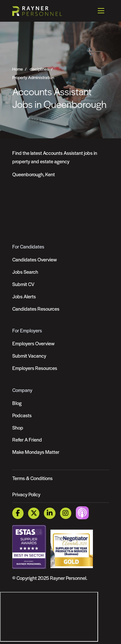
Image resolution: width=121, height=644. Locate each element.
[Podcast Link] (82, 512)
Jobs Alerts (24, 296)
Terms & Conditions (32, 478)
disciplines (39, 69)
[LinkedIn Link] (50, 513)
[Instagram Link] (66, 513)
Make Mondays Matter (36, 452)
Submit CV (23, 284)
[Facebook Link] (18, 513)
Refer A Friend (27, 439)
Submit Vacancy (29, 356)
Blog (17, 403)
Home (18, 69)
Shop (18, 427)
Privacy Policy (26, 494)
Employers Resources (35, 368)
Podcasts (22, 415)
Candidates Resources (36, 309)
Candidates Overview (35, 259)
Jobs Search (25, 272)
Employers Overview (33, 343)
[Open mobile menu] (101, 11)
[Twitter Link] (34, 513)
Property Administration (33, 77)
